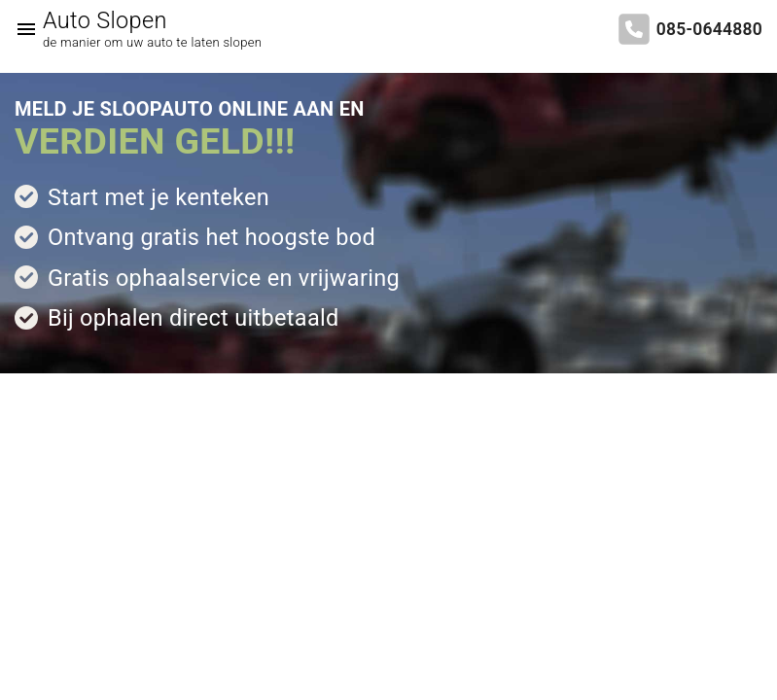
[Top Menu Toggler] (21, 29)
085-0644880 (709, 29)
